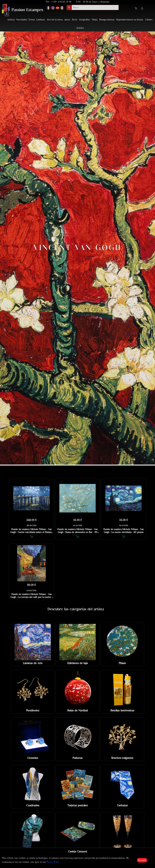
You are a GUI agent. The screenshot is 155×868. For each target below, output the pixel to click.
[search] (95, 7)
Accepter (142, 860)
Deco (75, 20)
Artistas (11, 20)
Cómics (149, 20)
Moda (95, 20)
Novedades (22, 20)
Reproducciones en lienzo (130, 20)
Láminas (41, 20)
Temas (32, 20)
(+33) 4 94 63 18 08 (61, 2)
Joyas (67, 20)
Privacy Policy (53, 862)
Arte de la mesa (55, 20)
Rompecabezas (107, 20)
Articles (80, 28)
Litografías (84, 20)
